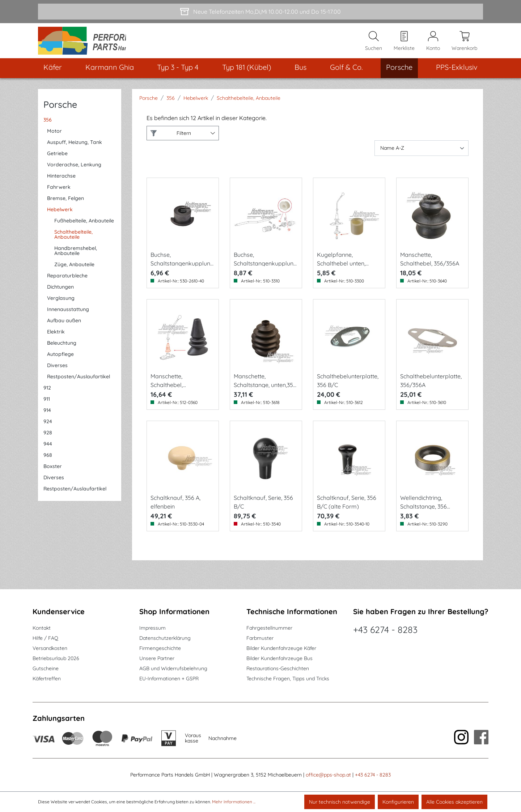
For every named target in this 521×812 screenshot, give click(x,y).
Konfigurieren (398, 802)
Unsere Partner (157, 658)
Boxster (53, 472)
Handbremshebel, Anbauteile (76, 256)
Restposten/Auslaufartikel (79, 382)
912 (47, 394)
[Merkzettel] (404, 44)
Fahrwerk (59, 193)
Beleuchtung (62, 349)
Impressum (153, 628)
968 (48, 461)
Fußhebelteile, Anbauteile (84, 226)
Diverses (57, 371)
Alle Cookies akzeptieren (454, 802)
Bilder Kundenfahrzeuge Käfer (281, 648)
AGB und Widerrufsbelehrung (173, 668)
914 (47, 416)
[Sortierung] (422, 154)
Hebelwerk (60, 215)
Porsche (60, 110)
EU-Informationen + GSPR (169, 679)
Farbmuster (260, 638)
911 (47, 405)
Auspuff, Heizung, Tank (75, 148)
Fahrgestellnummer (269, 628)
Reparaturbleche (67, 281)
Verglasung (61, 304)
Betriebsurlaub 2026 (56, 658)
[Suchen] (374, 44)
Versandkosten (50, 648)
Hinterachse (61, 182)
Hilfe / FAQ (45, 638)
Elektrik (56, 337)
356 (48, 126)
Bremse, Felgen (65, 204)
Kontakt (42, 628)
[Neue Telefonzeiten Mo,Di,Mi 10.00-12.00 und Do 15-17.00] (260, 12)
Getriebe (57, 159)
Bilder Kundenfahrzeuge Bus (279, 658)
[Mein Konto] (433, 44)
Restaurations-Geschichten (278, 668)
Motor (54, 137)
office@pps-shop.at (328, 775)
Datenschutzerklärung (165, 638)
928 (48, 438)
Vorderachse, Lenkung (74, 170)
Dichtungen (60, 293)
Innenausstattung (68, 315)
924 (48, 427)
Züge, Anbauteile (74, 270)
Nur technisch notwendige (340, 802)
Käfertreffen (47, 679)
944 (48, 450)
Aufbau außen (64, 326)
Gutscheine (46, 668)
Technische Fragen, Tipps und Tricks (288, 679)
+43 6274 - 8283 (385, 630)
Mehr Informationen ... (234, 802)
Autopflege (60, 360)
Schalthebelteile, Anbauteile (73, 240)
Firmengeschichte (160, 648)
